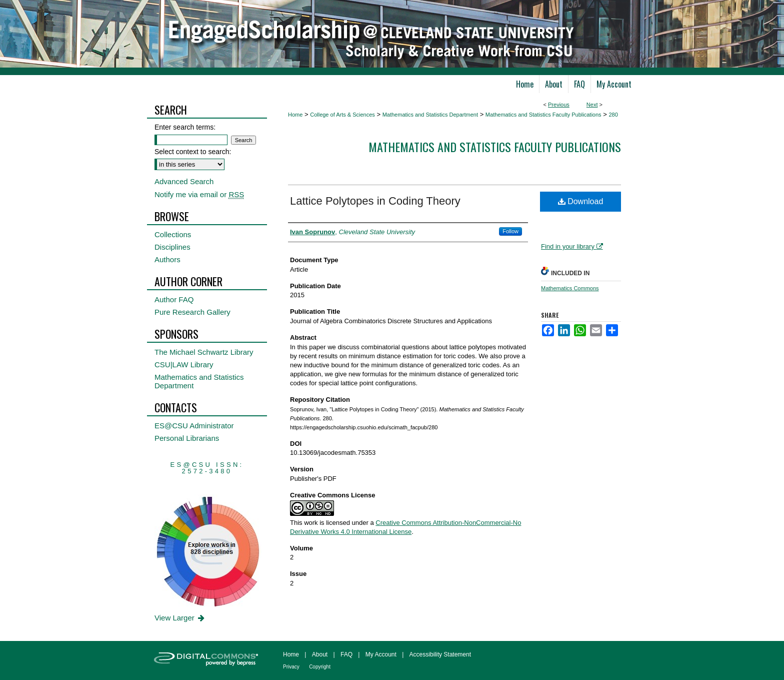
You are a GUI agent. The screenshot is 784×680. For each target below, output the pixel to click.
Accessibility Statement (440, 654)
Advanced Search (184, 181)
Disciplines (172, 247)
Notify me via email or (199, 194)
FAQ (346, 654)
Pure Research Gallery (192, 312)
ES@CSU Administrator (194, 426)
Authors (167, 259)
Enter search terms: (185, 127)
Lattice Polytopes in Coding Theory (375, 201)
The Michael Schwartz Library (204, 352)
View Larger (180, 618)
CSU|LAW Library (184, 365)
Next (592, 105)
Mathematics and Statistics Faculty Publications (543, 115)
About (320, 654)
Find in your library (572, 246)
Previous (559, 105)
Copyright (320, 667)
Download (581, 201)
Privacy (291, 667)
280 (613, 115)
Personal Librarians (187, 438)
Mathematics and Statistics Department (430, 115)
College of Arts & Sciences (342, 115)
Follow (510, 231)
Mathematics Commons (570, 288)
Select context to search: (193, 152)
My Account (381, 654)
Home (295, 115)
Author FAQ (174, 299)
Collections (173, 234)
